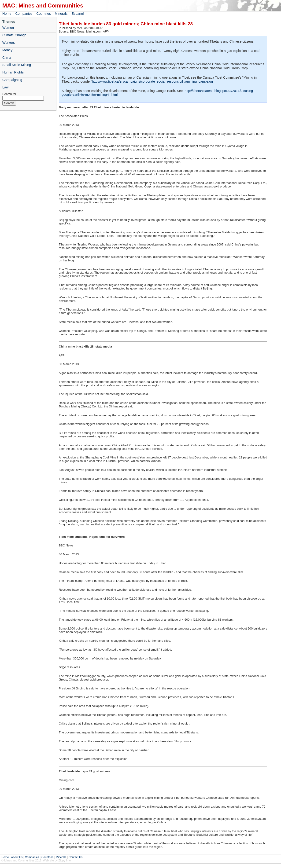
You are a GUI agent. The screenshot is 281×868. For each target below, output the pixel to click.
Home (7, 14)
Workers (9, 43)
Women (8, 28)
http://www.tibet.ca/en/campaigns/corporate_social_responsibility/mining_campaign (152, 81)
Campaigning (12, 80)
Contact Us (76, 857)
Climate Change (14, 35)
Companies (24, 14)
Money (7, 50)
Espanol (78, 14)
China (7, 58)
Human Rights (13, 72)
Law (5, 87)
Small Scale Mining (17, 65)
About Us (17, 857)
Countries (44, 14)
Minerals (61, 14)
